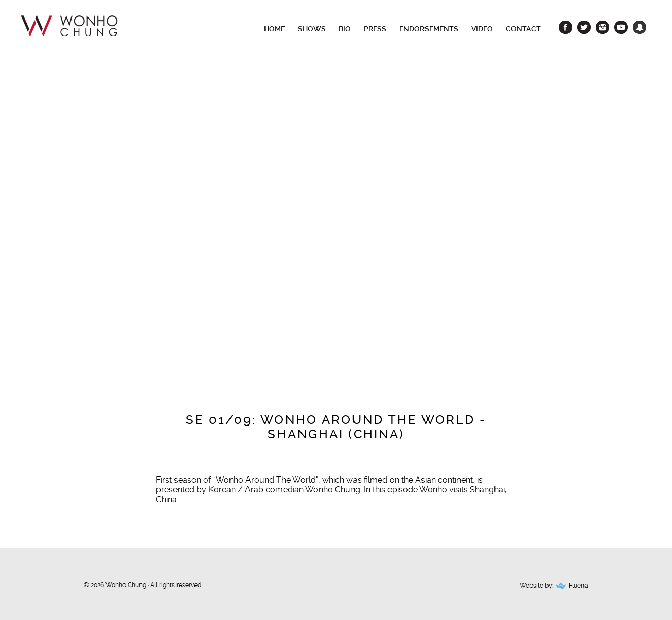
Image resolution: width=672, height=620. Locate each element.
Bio (345, 29)
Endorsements (429, 29)
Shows (312, 29)
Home (275, 29)
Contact (523, 29)
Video (482, 29)
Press (375, 29)
